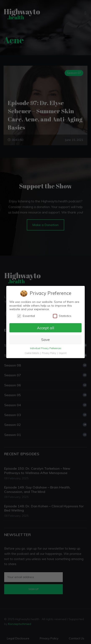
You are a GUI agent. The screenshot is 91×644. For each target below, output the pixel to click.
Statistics (62, 316)
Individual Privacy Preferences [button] (45, 348)
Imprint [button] (63, 353)
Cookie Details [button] (32, 353)
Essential (26, 316)
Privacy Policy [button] (49, 353)
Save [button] (45, 339)
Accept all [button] (45, 328)
